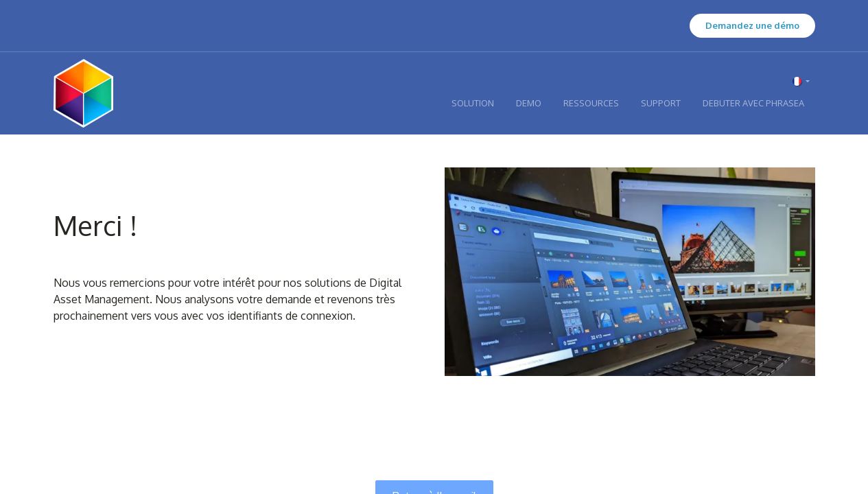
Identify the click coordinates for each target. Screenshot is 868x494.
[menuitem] (473, 104)
